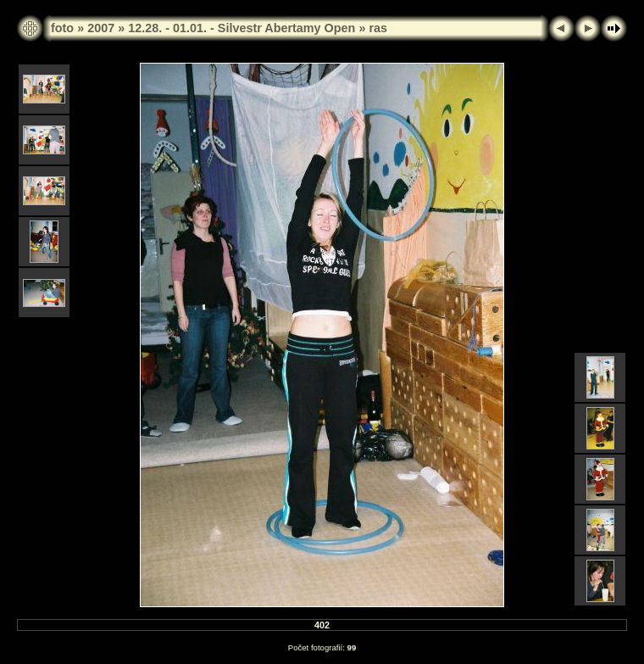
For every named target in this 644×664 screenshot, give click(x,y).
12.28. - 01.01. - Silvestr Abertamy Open (241, 28)
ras (378, 28)
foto (62, 28)
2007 (101, 28)
